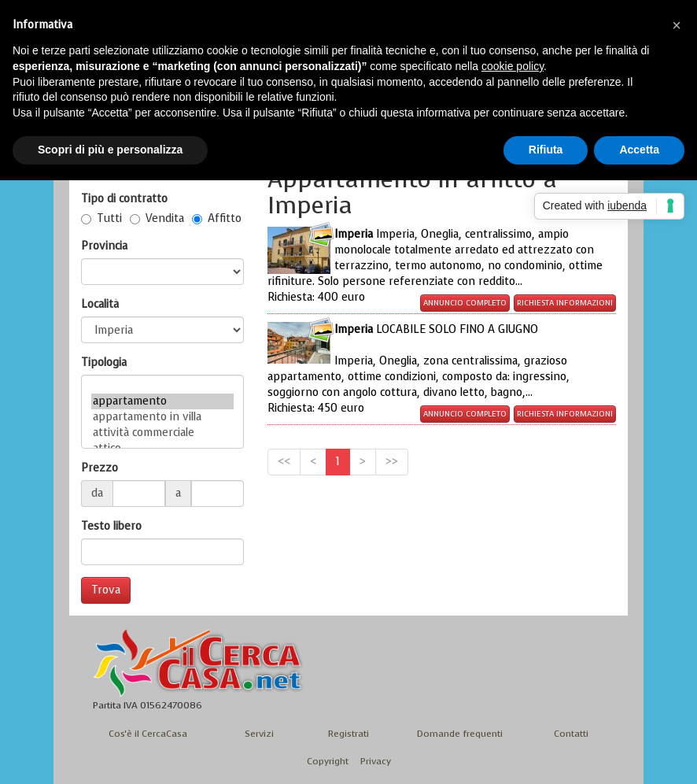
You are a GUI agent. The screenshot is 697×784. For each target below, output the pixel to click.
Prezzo (100, 468)
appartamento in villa (162, 417)
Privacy (376, 761)
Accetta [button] (639, 150)
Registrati (348, 734)
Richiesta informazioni (565, 303)
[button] (677, 25)
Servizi (259, 734)
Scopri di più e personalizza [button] (110, 150)
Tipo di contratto (124, 199)
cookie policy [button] (513, 66)
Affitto (217, 218)
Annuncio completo (465, 303)
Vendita (157, 218)
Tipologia (104, 362)
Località (100, 304)
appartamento (162, 401)
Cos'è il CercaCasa (148, 734)
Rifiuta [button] (546, 150)
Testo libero (111, 526)
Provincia (104, 246)
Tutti (101, 218)
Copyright (328, 761)
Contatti (571, 734)
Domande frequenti (460, 734)
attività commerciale (162, 433)
